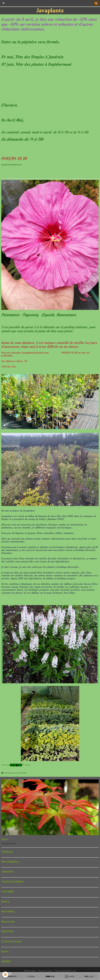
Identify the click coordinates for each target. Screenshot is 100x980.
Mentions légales (30, 971)
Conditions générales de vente (65, 971)
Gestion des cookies (45, 971)
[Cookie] (6, 975)
